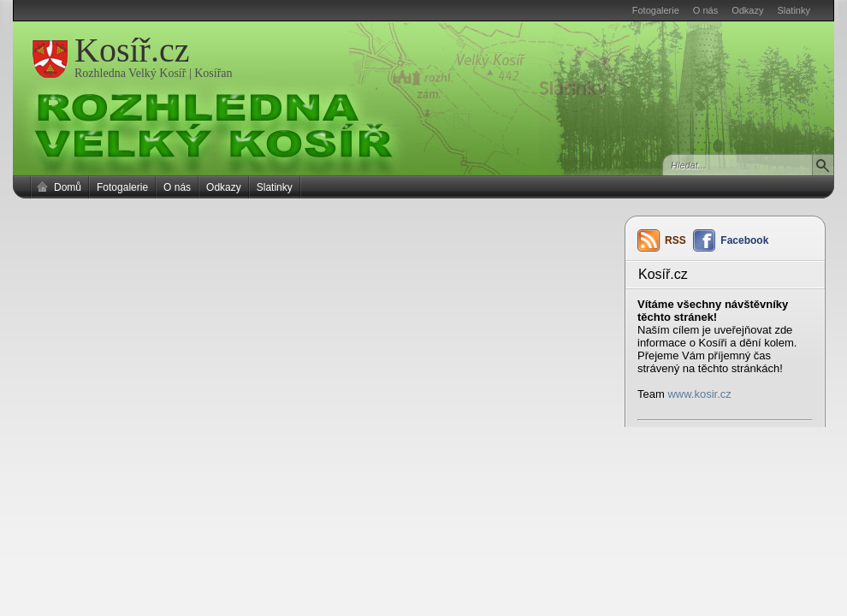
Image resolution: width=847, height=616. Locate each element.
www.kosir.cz (699, 394)
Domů (68, 187)
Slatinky (794, 10)
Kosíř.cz (132, 50)
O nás (705, 10)
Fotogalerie (656, 10)
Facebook (744, 240)
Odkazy (747, 10)
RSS (675, 240)
